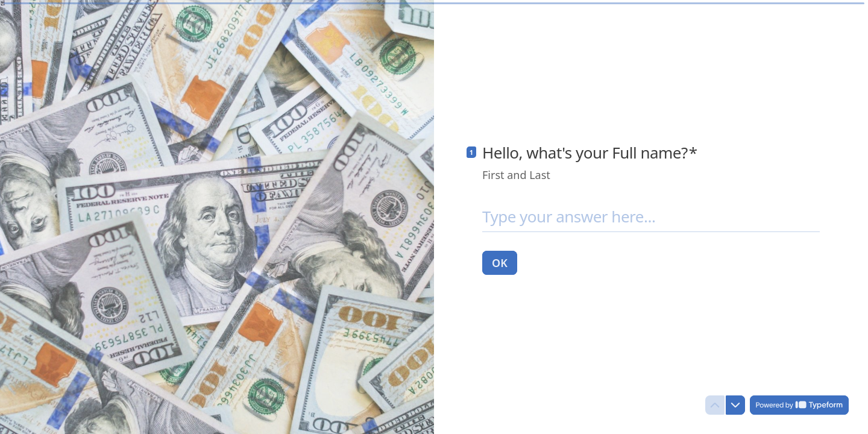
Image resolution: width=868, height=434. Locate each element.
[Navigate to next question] (735, 405)
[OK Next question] (500, 262)
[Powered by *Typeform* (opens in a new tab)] (799, 405)
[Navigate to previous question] (715, 405)
